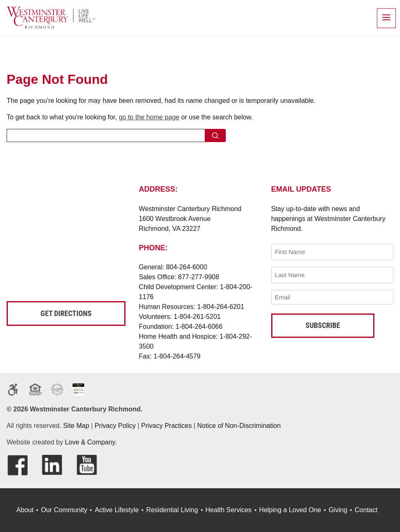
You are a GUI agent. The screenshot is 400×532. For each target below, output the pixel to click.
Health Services (229, 510)
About (25, 510)
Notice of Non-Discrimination (239, 426)
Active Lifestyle (117, 510)
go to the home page (149, 117)
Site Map (76, 426)
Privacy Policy (115, 426)
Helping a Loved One (290, 510)
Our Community (64, 510)
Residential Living (172, 510)
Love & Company (90, 442)
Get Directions (66, 313)
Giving (338, 510)
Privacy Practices (167, 426)
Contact (366, 510)
